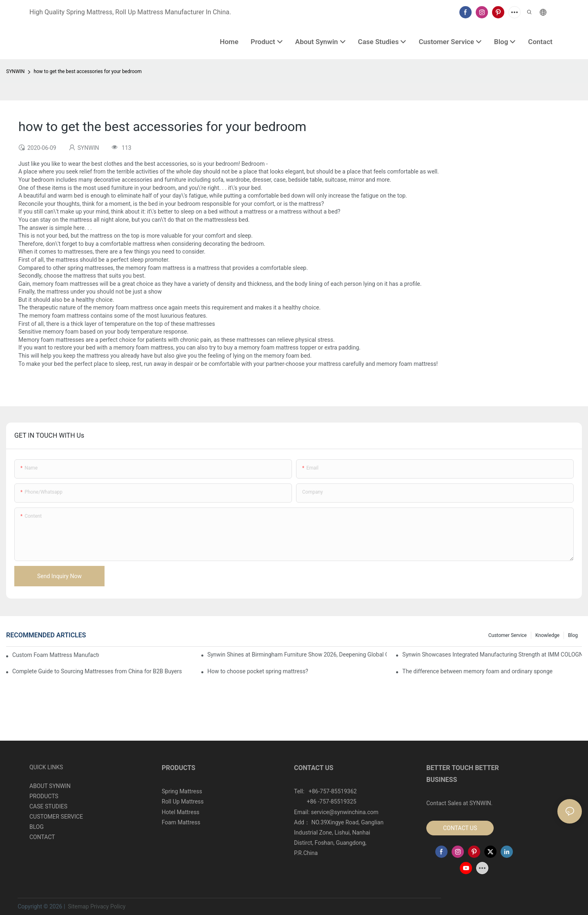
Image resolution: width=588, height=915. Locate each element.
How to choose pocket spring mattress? (258, 671)
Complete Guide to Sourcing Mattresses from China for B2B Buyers (97, 671)
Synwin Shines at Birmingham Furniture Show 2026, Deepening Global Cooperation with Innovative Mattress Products (297, 655)
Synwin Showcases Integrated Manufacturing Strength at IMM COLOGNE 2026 (492, 655)
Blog (573, 635)
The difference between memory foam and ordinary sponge (477, 671)
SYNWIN (15, 71)
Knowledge (547, 635)
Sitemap (78, 906)
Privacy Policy (108, 906)
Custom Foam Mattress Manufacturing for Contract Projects (56, 655)
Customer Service (508, 635)
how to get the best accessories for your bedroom (88, 71)
